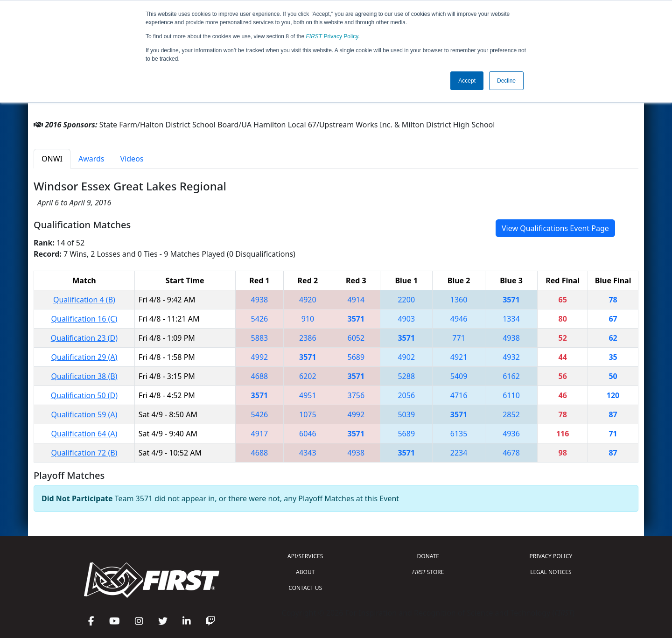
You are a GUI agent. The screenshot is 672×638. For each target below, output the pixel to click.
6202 (308, 376)
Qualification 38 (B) (84, 376)
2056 (406, 395)
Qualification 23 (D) (84, 338)
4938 (260, 300)
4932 (511, 357)
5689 (356, 357)
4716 (459, 395)
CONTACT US (305, 588)
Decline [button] (506, 81)
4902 (406, 357)
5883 (260, 338)
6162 (511, 376)
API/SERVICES (305, 556)
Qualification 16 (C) (84, 319)
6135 (459, 434)
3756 (356, 395)
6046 (308, 434)
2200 (406, 300)
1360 (459, 300)
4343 (308, 453)
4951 (308, 395)
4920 (308, 300)
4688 (260, 376)
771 (458, 338)
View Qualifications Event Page (555, 228)
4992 (260, 357)
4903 (406, 319)
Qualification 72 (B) (84, 453)
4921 (459, 357)
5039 (406, 414)
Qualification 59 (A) (84, 414)
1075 (308, 414)
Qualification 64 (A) (84, 434)
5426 (260, 319)
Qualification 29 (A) (84, 357)
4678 (511, 453)
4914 (356, 300)
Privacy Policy (332, 36)
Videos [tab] (132, 159)
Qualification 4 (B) (84, 300)
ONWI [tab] (52, 159)
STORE (428, 572)
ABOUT (305, 572)
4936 (511, 434)
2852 (511, 414)
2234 (459, 453)
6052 (356, 338)
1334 (511, 319)
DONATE (428, 556)
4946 (459, 319)
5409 (459, 376)
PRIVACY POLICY (551, 556)
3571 (511, 300)
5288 (406, 376)
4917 (260, 434)
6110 (511, 395)
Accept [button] (467, 81)
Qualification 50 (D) (84, 395)
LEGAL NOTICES (551, 572)
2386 (308, 338)
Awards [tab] (91, 159)
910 (308, 319)
